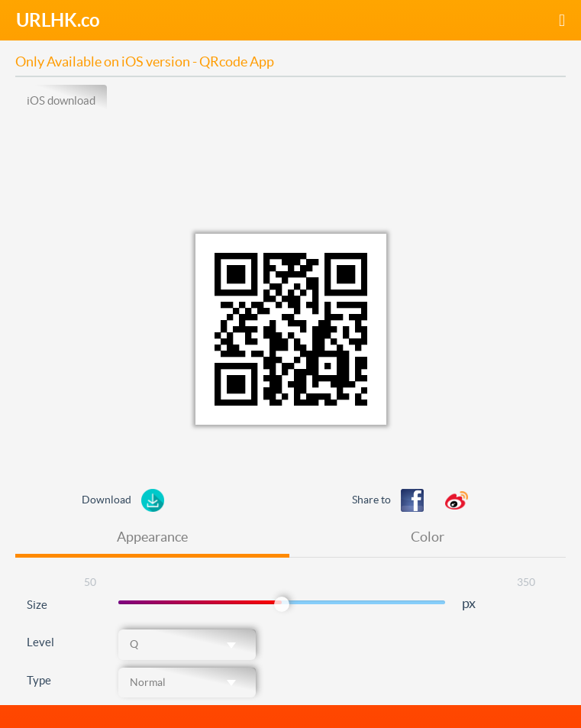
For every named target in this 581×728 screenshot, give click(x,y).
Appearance (152, 537)
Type (39, 680)
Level (40, 642)
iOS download (61, 100)
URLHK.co (58, 20)
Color (428, 537)
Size (37, 605)
